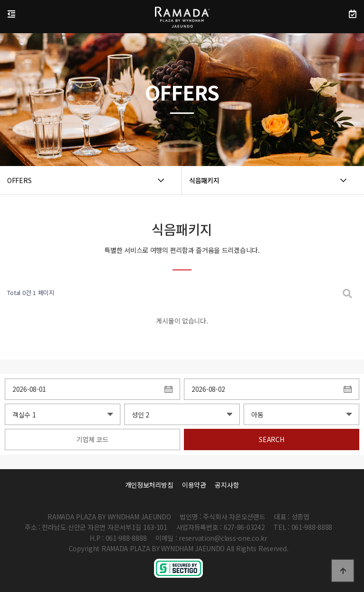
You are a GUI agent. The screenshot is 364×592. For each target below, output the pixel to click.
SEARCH (271, 439)
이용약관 (194, 485)
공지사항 (227, 485)
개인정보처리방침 (149, 485)
